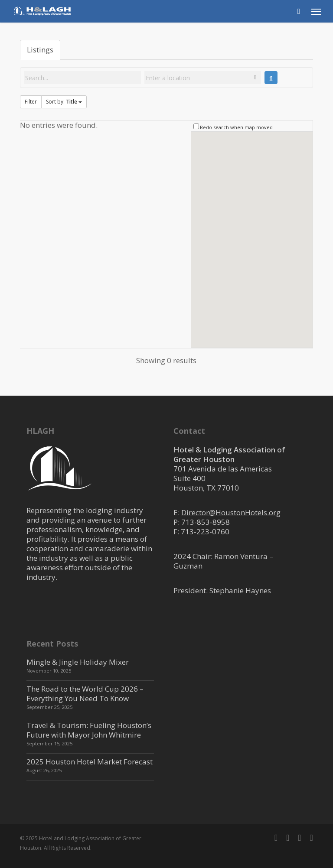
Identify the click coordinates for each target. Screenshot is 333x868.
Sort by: (64, 102)
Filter (31, 102)
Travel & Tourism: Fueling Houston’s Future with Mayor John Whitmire (89, 730)
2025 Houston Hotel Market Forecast (90, 762)
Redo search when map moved (236, 127)
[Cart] (299, 11)
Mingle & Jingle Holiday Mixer (78, 662)
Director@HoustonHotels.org (231, 512)
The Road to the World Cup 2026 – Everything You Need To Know (85, 694)
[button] (316, 11)
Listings (40, 50)
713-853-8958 (206, 522)
